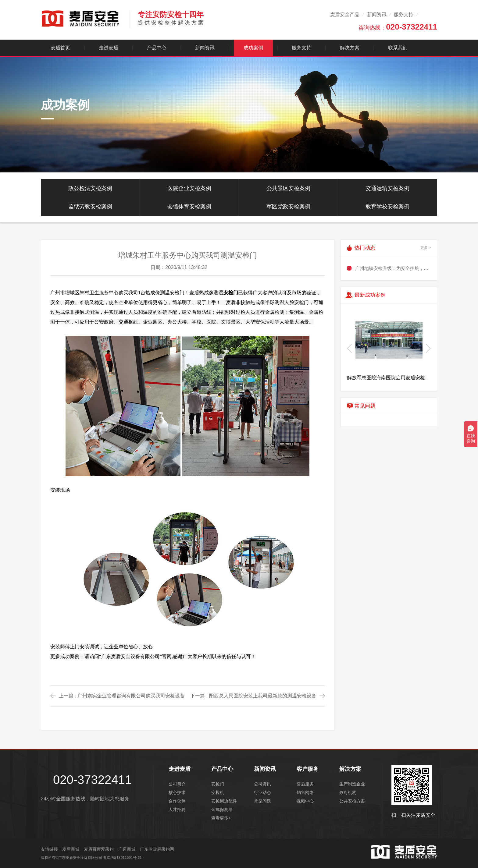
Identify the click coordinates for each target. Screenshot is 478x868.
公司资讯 (262, 784)
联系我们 (398, 48)
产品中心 (157, 48)
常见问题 (262, 801)
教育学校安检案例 (387, 207)
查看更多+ (221, 818)
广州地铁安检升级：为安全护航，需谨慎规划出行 (405, 268)
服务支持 (404, 14)
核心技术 (177, 792)
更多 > (426, 248)
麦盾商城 (71, 849)
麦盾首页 (60, 48)
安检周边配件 (224, 801)
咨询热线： (398, 27)
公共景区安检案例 (288, 188)
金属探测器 (222, 810)
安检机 (218, 792)
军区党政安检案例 (288, 207)
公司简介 (177, 784)
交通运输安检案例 (387, 188)
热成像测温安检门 (165, 293)
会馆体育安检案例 (189, 207)
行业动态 (262, 792)
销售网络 (305, 792)
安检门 (218, 784)
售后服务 (305, 784)
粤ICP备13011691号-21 (122, 858)
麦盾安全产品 (345, 14)
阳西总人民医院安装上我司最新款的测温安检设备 (263, 696)
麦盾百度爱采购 (99, 849)
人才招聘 (177, 810)
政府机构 (348, 792)
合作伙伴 (177, 801)
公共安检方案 (352, 801)
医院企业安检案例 (189, 188)
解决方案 (350, 48)
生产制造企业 (352, 784)
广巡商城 (127, 849)
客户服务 (308, 769)
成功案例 (253, 48)
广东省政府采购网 (157, 849)
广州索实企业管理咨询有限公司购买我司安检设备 (131, 696)
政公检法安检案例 (90, 188)
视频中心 (305, 801)
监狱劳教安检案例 (90, 207)
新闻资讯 (377, 14)
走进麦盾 (109, 48)
